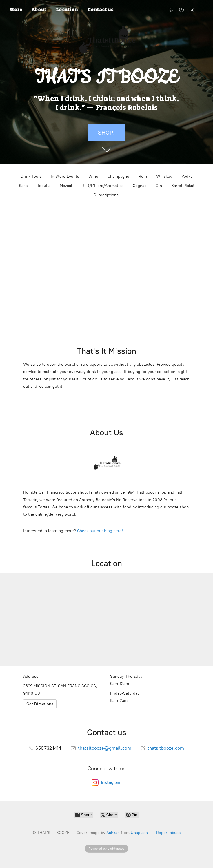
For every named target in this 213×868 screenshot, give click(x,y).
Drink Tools (31, 176)
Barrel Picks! (183, 186)
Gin (159, 186)
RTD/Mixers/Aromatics (102, 186)
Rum (143, 176)
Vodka (187, 176)
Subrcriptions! (107, 195)
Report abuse (169, 833)
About (39, 10)
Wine (93, 176)
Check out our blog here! (100, 531)
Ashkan (113, 833)
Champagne (118, 176)
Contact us (100, 10)
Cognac (140, 186)
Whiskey (164, 176)
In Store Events (65, 176)
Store (16, 10)
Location (67, 10)
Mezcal (66, 186)
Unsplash (139, 833)
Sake (23, 186)
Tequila (44, 186)
